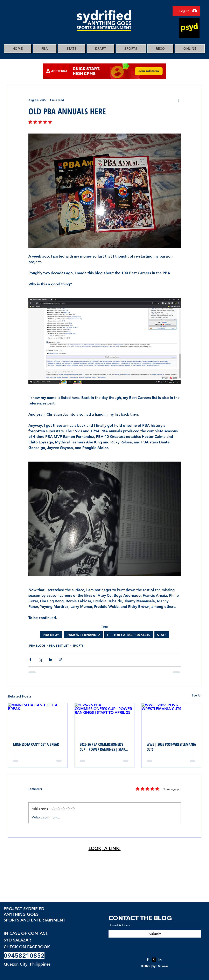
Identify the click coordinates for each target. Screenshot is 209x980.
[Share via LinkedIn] (51, 660)
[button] (45, 49)
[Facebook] (148, 960)
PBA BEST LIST (59, 646)
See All (197, 695)
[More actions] (178, 100)
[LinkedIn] (160, 960)
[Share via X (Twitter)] (40, 660)
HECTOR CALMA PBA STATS (129, 635)
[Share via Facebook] (30, 660)
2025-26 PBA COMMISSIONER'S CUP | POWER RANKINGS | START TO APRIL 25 (103, 747)
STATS (162, 635)
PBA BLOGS (37, 646)
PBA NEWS (51, 635)
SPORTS (78, 646)
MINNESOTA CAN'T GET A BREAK (36, 744)
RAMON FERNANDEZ (83, 635)
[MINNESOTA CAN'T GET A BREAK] (38, 720)
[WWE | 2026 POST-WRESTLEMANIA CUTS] (171, 720)
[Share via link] (61, 660)
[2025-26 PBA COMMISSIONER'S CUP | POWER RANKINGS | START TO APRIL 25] (104, 720)
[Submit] (155, 934)
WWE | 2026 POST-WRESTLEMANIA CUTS (171, 747)
